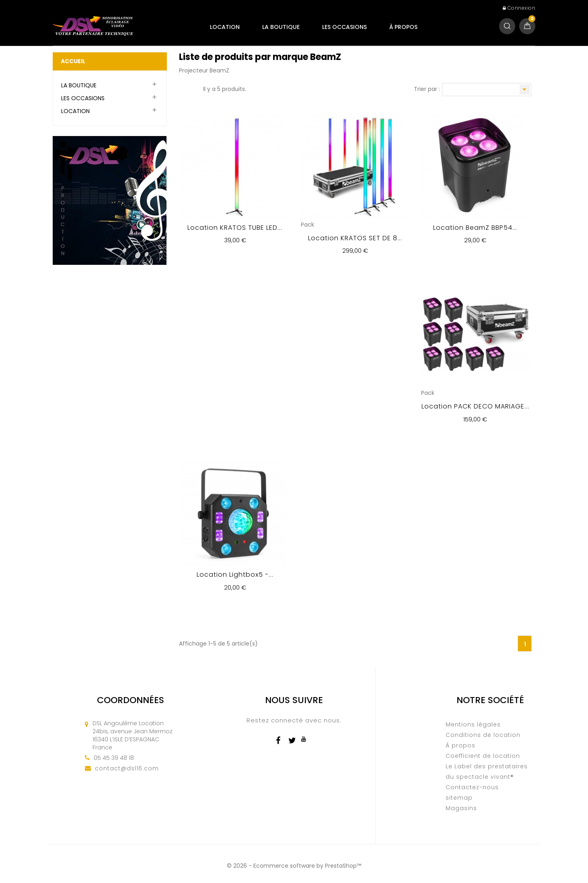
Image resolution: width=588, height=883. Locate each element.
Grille (183, 90)
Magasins (461, 808)
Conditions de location (483, 735)
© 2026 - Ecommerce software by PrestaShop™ (294, 866)
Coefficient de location (483, 756)
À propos (403, 27)
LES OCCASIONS (344, 27)
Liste (193, 90)
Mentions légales (473, 724)
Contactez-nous (472, 787)
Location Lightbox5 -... (235, 575)
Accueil (73, 61)
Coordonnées (131, 700)
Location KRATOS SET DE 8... (355, 238)
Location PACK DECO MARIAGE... (475, 406)
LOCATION (225, 27)
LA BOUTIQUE (281, 27)
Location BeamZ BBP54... (475, 228)
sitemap (459, 798)
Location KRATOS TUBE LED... (235, 228)
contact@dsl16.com (127, 768)
